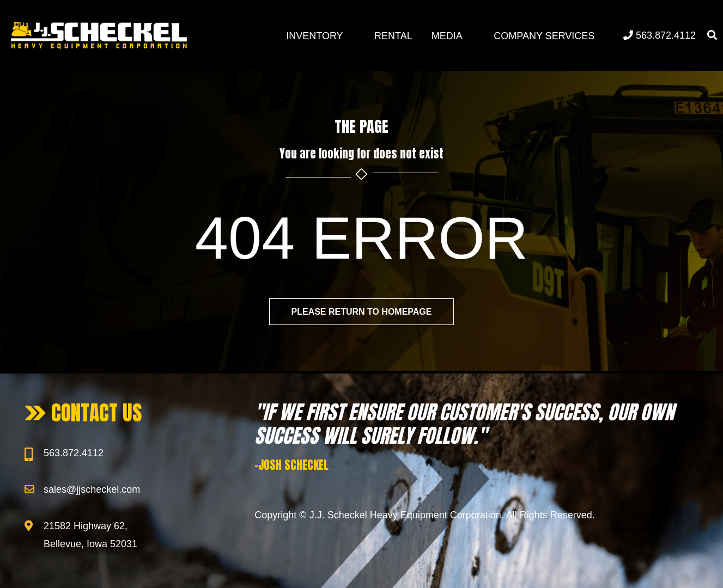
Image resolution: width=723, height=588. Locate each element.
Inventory (314, 36)
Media (447, 36)
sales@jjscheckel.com (92, 489)
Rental (393, 36)
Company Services (544, 36)
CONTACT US (97, 413)
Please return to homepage (361, 312)
